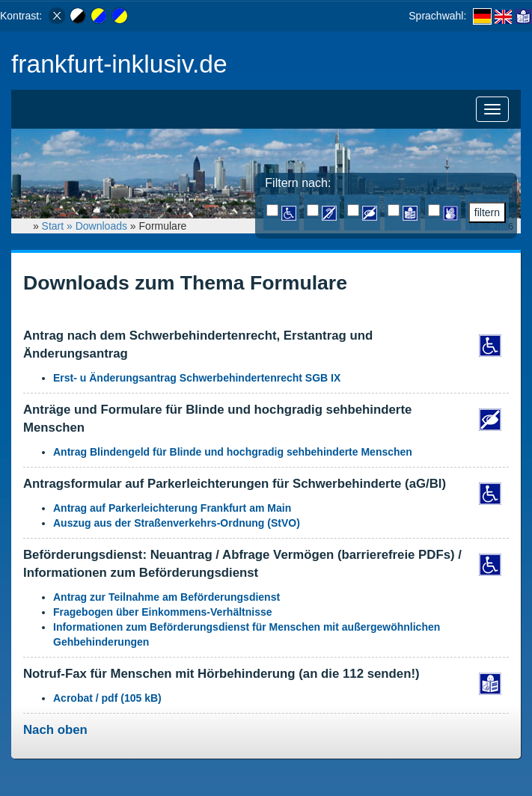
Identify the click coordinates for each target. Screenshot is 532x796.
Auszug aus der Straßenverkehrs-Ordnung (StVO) (177, 523)
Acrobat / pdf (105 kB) (107, 698)
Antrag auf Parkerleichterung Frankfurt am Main (172, 508)
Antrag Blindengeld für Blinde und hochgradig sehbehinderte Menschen (233, 452)
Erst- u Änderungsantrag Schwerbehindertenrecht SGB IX (197, 378)
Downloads (101, 226)
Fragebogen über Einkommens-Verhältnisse (163, 612)
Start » (59, 226)
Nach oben (55, 730)
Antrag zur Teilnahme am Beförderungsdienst (166, 597)
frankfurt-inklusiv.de (119, 64)
